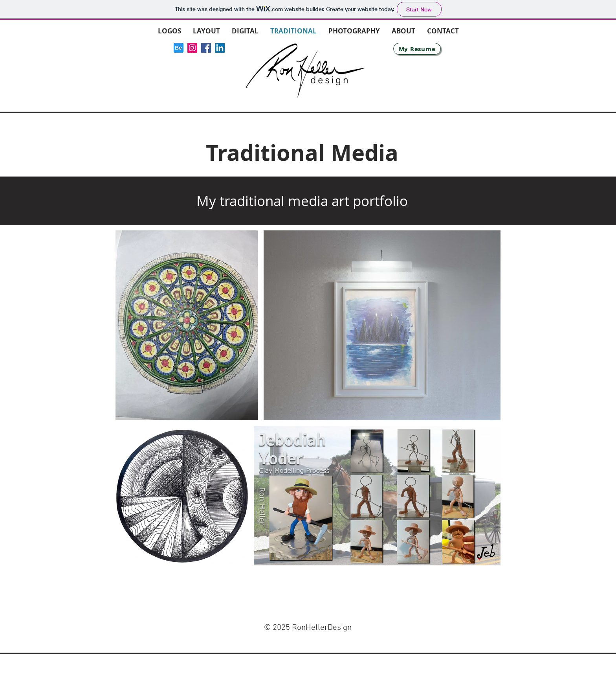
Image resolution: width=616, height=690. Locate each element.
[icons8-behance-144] (179, 48)
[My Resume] (417, 49)
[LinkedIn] (220, 48)
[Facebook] (206, 48)
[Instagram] (192, 48)
